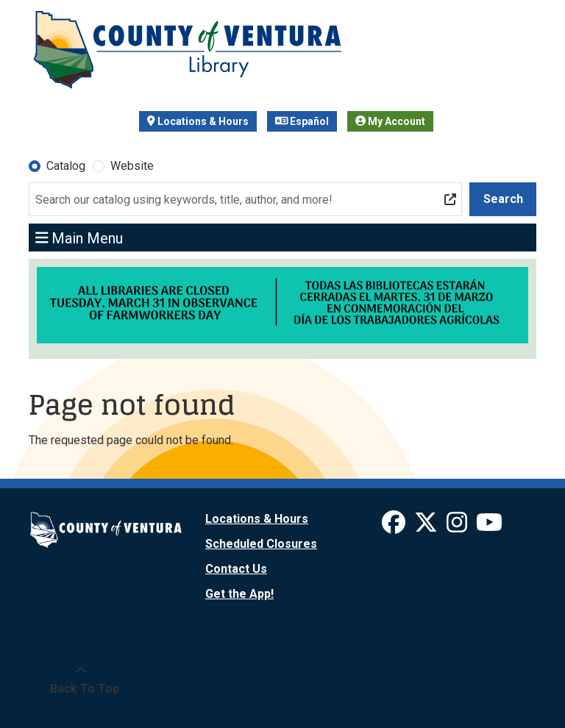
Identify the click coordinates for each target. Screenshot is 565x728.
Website (132, 166)
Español (302, 121)
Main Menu (79, 238)
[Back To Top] (81, 680)
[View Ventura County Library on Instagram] (458, 527)
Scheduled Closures (261, 544)
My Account (390, 121)
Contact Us (236, 569)
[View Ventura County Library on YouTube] (489, 527)
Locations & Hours (198, 121)
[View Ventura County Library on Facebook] (395, 527)
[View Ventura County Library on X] (427, 527)
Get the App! (239, 594)
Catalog (66, 166)
